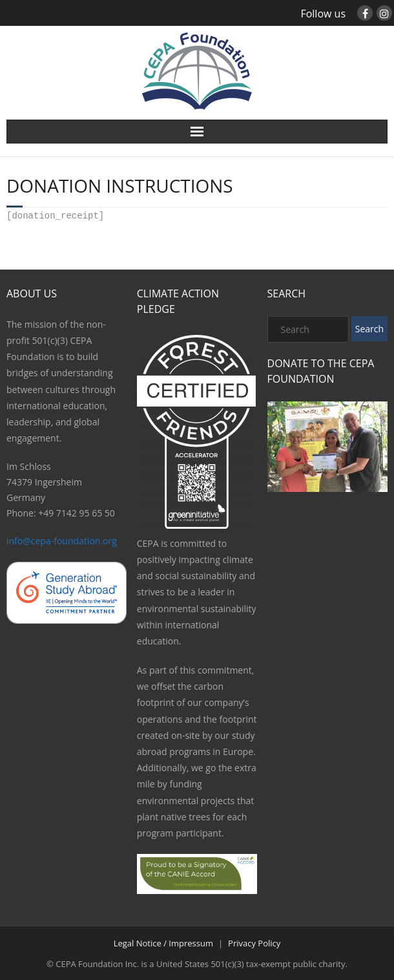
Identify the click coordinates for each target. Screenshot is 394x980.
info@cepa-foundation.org (62, 539)
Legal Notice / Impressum (163, 942)
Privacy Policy (254, 942)
